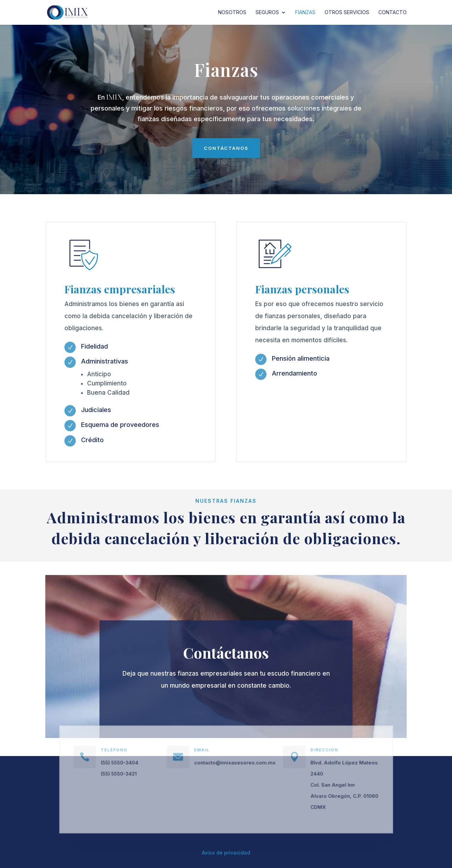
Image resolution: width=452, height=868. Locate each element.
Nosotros (232, 13)
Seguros (267, 13)
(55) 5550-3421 (129, 774)
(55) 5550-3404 (130, 764)
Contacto (393, 13)
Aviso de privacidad (226, 853)
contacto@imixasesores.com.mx (234, 764)
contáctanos (226, 148)
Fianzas (305, 13)
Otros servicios (347, 13)
